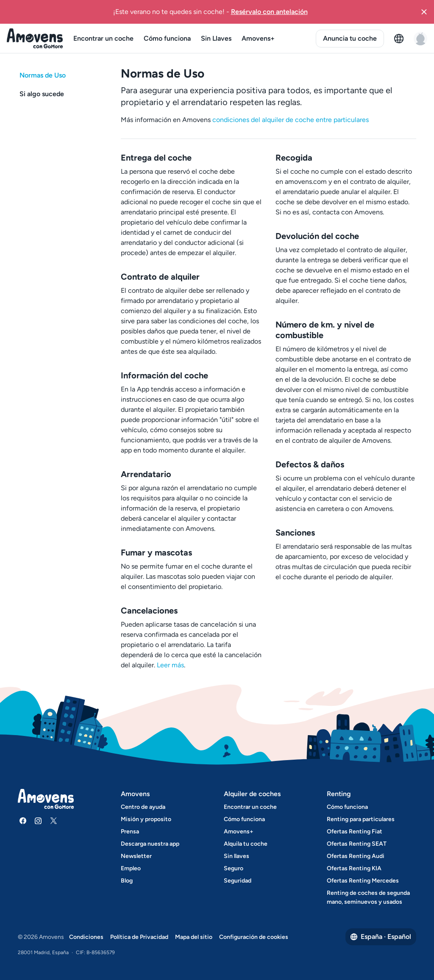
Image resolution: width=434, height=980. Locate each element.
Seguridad (238, 881)
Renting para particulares (361, 819)
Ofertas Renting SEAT (357, 844)
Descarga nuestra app (150, 844)
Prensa (130, 831)
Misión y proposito (146, 819)
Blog (127, 881)
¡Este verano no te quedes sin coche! (210, 11)
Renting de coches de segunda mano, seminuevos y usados (368, 897)
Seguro (234, 868)
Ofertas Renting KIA (354, 868)
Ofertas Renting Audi (356, 856)
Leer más (170, 665)
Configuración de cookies (254, 937)
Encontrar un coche (103, 38)
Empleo (131, 868)
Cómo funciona (167, 38)
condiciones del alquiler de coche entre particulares (291, 120)
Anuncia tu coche (350, 38)
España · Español (381, 937)
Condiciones (86, 937)
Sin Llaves (216, 38)
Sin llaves (236, 856)
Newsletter (136, 856)
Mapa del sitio (194, 937)
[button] (424, 12)
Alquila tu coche (246, 844)
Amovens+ (258, 38)
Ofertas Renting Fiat (355, 831)
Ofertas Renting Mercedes (363, 881)
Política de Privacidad (139, 937)
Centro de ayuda (143, 807)
